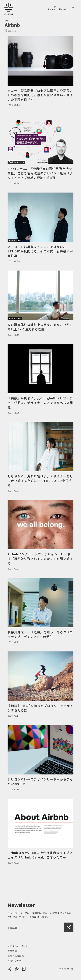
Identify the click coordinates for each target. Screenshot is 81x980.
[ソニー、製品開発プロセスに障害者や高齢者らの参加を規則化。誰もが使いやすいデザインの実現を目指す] (40, 72)
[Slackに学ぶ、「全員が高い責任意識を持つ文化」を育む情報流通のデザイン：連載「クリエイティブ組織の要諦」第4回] (40, 150)
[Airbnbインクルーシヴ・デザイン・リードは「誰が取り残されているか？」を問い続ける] (40, 535)
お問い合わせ (15, 960)
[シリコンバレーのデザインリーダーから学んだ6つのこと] (40, 758)
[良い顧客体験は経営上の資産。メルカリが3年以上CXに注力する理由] (40, 303)
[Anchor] (17, 969)
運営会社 (12, 951)
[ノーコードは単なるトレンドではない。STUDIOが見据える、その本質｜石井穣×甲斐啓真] (40, 228)
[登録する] (69, 927)
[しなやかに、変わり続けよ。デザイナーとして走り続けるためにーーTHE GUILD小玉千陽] (40, 457)
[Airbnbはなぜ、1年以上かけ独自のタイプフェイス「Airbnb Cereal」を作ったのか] (40, 832)
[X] (10, 969)
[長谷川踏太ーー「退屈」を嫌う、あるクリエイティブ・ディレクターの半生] (40, 611)
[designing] (9, 9)
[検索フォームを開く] (73, 9)
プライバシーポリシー (19, 946)
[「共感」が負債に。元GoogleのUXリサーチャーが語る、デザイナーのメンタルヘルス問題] (40, 379)
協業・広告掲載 (16, 956)
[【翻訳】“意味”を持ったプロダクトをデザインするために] (40, 684)
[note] (24, 969)
